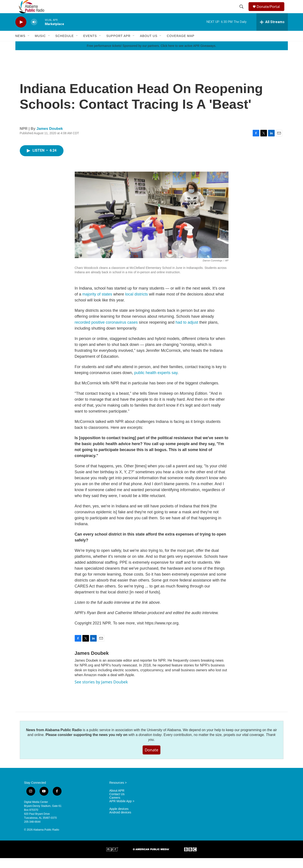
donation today (150, 745)
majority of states (97, 304)
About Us (149, 46)
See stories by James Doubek (101, 692)
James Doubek (50, 139)
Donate (152, 760)
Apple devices (119, 819)
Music (40, 46)
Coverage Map (181, 46)
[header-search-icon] (242, 12)
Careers (115, 808)
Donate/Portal (270, 12)
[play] (21, 32)
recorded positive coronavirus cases (106, 332)
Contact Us (117, 804)
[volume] (34, 32)
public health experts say (156, 383)
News (20, 46)
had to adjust (187, 332)
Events (90, 46)
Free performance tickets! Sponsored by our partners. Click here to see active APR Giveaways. (151, 56)
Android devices (120, 822)
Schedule (65, 46)
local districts (137, 304)
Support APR (118, 46)
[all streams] (272, 32)
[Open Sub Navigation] (29, 46)
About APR (117, 801)
